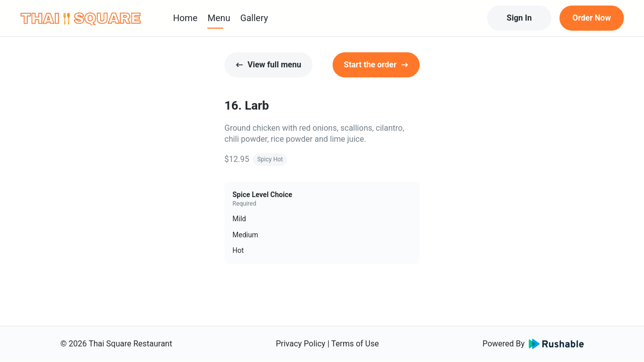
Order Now (592, 18)
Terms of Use (355, 344)
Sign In (519, 18)
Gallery (254, 18)
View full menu (268, 65)
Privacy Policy (301, 344)
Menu (219, 18)
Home (185, 18)
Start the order (376, 65)
